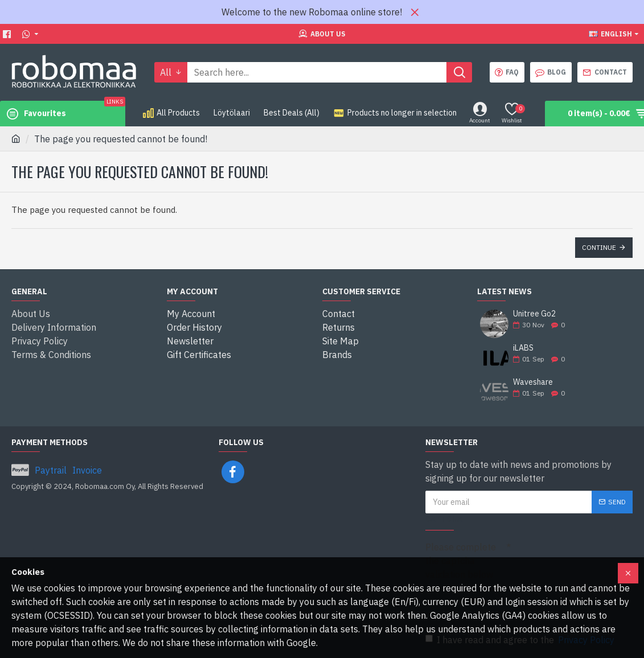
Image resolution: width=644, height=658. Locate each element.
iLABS (523, 348)
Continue (599, 247)
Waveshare (533, 382)
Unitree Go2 (534, 314)
